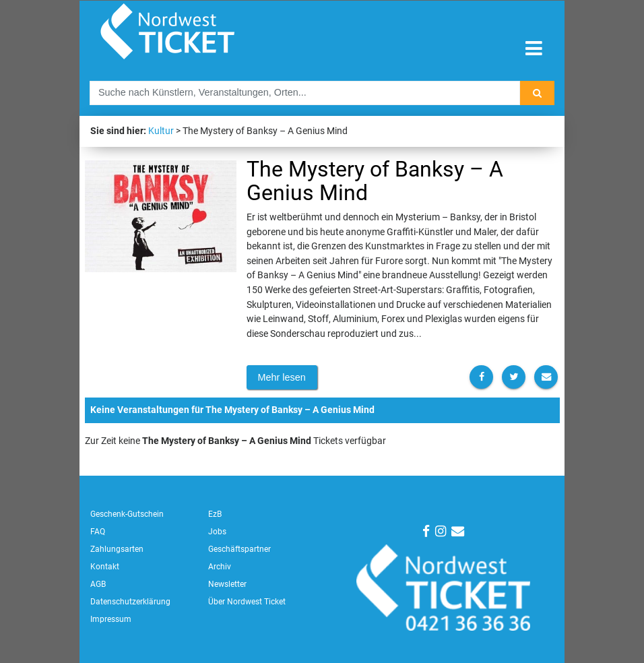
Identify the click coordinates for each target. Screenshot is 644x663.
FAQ (98, 532)
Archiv (220, 567)
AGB (98, 584)
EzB (215, 514)
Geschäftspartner (239, 549)
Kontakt (105, 567)
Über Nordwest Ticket (247, 602)
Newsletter (227, 584)
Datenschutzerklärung (130, 602)
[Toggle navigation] (534, 49)
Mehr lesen (282, 377)
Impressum (111, 619)
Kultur (161, 131)
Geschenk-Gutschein (127, 514)
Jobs (217, 532)
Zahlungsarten (117, 549)
